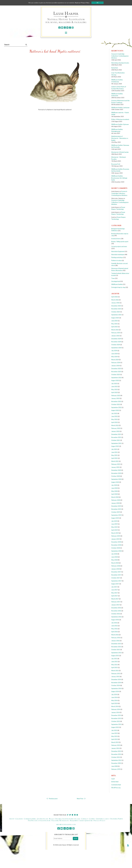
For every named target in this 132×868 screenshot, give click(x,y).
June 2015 (115, 662)
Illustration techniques (118, 255)
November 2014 (116, 683)
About (12, 819)
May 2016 (114, 629)
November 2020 (116, 473)
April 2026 (115, 297)
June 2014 (115, 697)
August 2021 (115, 446)
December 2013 (116, 715)
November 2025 (116, 309)
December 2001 (116, 763)
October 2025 (116, 312)
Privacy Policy (99, 820)
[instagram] (73, 28)
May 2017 (114, 593)
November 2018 (116, 545)
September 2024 (116, 348)
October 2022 (116, 404)
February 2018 (116, 566)
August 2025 (115, 318)
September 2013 (116, 724)
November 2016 (116, 611)
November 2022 (116, 401)
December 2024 (116, 339)
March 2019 (115, 533)
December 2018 (116, 542)
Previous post (52, 799)
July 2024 (114, 351)
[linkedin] (65, 28)
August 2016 (115, 620)
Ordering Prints (116, 819)
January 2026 (115, 303)
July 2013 (114, 730)
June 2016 (115, 626)
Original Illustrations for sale (67, 819)
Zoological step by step (118, 287)
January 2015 (115, 677)
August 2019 (115, 518)
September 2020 (116, 479)
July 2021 (114, 449)
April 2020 (115, 494)
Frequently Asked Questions (81, 820)
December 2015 (116, 644)
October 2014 (116, 685)
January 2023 (115, 398)
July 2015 (114, 659)
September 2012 (116, 760)
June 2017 (115, 590)
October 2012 (116, 757)
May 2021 (114, 455)
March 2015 (115, 671)
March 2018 (115, 563)
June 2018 (115, 557)
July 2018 (114, 554)
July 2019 (114, 521)
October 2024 (116, 345)
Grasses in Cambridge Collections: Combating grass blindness (120, 56)
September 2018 (116, 551)
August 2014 (115, 691)
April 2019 (115, 530)
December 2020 (116, 470)
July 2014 (114, 694)
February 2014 (116, 709)
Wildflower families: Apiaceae (120, 124)
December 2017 (116, 572)
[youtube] (62, 28)
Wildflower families (117, 284)
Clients (92, 819)
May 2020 (114, 491)
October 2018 (116, 548)
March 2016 (115, 635)
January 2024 (115, 366)
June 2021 (115, 452)
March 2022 (115, 425)
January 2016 (115, 641)
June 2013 (115, 733)
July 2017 (114, 587)
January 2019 (115, 539)
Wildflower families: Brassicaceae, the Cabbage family (119, 178)
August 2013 (115, 727)
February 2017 (116, 602)
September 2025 (116, 315)
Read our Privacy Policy (82, 3)
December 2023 (116, 369)
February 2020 (116, 500)
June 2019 (115, 524)
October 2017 (116, 578)
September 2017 (116, 581)
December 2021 (116, 434)
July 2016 (114, 623)
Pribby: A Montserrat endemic (120, 119)
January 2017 (115, 605)
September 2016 (116, 617)
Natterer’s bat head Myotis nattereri (55, 51)
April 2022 (115, 422)
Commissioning (30, 819)
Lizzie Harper (66, 13)
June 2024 (115, 354)
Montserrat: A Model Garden (120, 152)
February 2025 (116, 333)
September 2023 (116, 378)
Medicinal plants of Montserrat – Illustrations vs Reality (120, 138)
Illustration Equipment (118, 251)
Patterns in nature (117, 260)
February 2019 (116, 536)
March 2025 (115, 330)
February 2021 (116, 464)
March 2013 (115, 742)
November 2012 (116, 754)
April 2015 (115, 668)
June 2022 (115, 416)
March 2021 (115, 461)
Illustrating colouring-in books (120, 63)
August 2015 (115, 656)
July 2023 (114, 384)
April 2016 (115, 632)
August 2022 (115, 410)
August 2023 (115, 380)
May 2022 (114, 419)
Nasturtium (115, 68)
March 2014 (115, 706)
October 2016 (116, 614)
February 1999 (116, 769)
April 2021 (115, 458)
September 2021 (116, 443)
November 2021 (116, 437)
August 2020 (115, 482)
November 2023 (116, 372)
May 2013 (114, 736)
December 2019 (116, 506)
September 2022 (116, 407)
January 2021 (115, 467)
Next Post (81, 799)
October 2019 (116, 512)
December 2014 (116, 679)
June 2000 (115, 766)
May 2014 (114, 700)
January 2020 (115, 503)
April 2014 (115, 703)
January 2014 (115, 712)
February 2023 (116, 395)
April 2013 (115, 739)
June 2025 (115, 321)
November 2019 (116, 509)
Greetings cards (102, 819)
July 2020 (114, 485)
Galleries (19, 819)
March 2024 (115, 360)
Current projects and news (119, 246)
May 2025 (114, 324)
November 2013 (116, 718)
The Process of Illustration (39, 820)
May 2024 (114, 357)
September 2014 (116, 689)
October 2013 (116, 721)
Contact (85, 819)
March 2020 (115, 497)
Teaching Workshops (60, 820)
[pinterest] (70, 28)
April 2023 (115, 392)
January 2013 (115, 748)
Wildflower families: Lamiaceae (120, 108)
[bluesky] (67, 28)
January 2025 (115, 336)
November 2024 (116, 342)
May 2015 (114, 665)
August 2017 (115, 584)
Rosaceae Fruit (116, 164)
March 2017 (115, 599)
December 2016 (116, 608)
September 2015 (116, 653)
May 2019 (114, 527)
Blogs (51, 819)
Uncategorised (116, 281)
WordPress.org (116, 788)
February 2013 (116, 745)
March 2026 (115, 300)
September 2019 (116, 515)
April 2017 (115, 596)
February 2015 (116, 674)
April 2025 (115, 327)
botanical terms (116, 239)
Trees (113, 278)
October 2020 (116, 476)
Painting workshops (117, 257)
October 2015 (116, 650)
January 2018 (115, 569)
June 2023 (115, 386)
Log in (113, 779)
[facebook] (59, 28)
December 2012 (116, 751)
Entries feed (115, 782)
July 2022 (114, 413)
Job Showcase (42, 819)
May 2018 (114, 560)
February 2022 (116, 428)
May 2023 (114, 390)
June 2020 (115, 488)
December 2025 (116, 306)
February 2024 (116, 363)
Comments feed (116, 785)
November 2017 (116, 575)
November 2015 (116, 647)
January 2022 (115, 431)
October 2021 (116, 440)
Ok (97, 3)
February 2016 (116, 638)
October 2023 (116, 375)
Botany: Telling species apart (120, 242)
